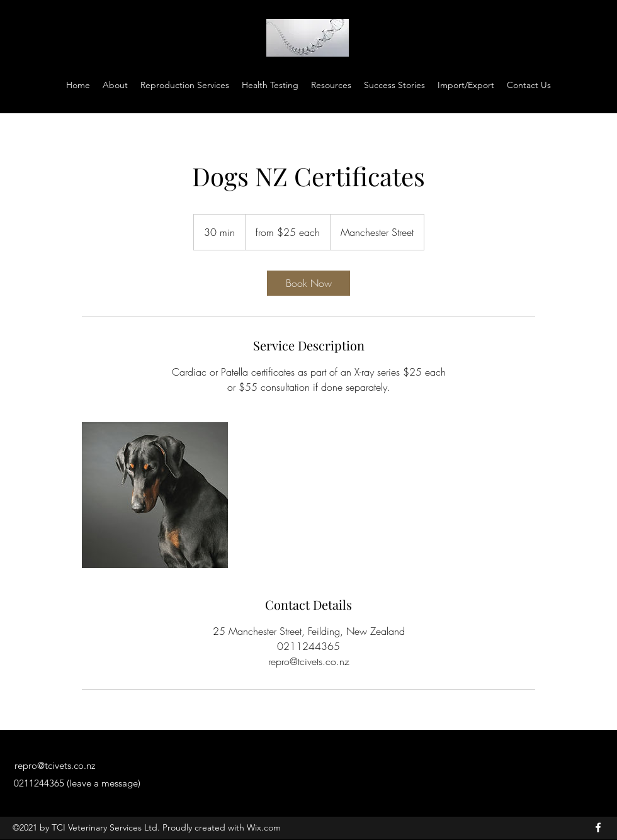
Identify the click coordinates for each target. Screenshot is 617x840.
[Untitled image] (155, 495)
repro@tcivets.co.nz (55, 765)
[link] (308, 283)
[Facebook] (598, 827)
